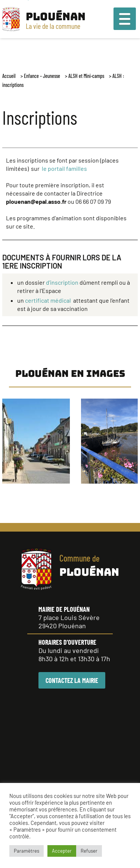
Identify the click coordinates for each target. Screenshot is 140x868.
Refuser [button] (89, 851)
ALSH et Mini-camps (86, 76)
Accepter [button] (62, 851)
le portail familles (64, 168)
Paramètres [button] (27, 851)
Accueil (9, 76)
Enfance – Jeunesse (42, 76)
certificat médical (49, 300)
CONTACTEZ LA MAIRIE (72, 680)
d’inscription (62, 282)
